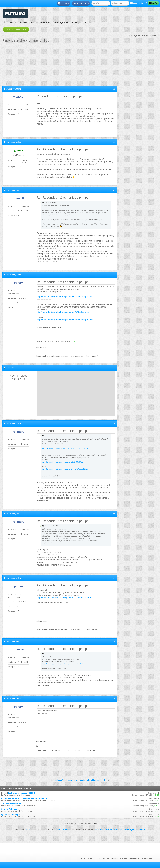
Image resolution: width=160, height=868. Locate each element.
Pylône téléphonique (11, 814)
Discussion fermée (16, 29)
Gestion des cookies (110, 858)
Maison (29, 829)
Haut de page (147, 858)
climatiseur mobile (102, 829)
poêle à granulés (131, 829)
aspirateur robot (117, 829)
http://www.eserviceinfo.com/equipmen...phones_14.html (64, 598)
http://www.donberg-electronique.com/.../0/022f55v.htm (63, 312)
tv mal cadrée (58, 780)
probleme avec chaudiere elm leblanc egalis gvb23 (87, 780)
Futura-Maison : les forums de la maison (34, 22)
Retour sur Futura (81, 3)
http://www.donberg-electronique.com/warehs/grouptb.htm (65, 297)
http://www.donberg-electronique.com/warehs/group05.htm (65, 320)
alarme (142, 829)
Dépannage (58, 22)
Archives (91, 858)
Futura (84, 858)
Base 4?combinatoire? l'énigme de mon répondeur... (25, 798)
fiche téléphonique (10, 809)
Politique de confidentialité (130, 858)
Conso (99, 858)
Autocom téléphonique (12, 804)
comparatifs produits (63, 829)
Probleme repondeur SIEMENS (22, 793)
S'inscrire (64, 3)
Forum (11, 22)
